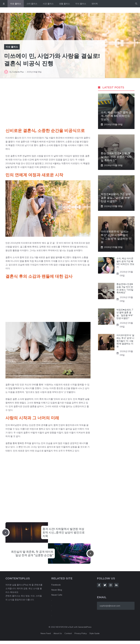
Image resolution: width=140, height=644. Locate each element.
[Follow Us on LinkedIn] (116, 585)
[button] (136, 4)
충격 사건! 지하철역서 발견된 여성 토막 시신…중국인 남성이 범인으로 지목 (64, 532)
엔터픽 (95, 4)
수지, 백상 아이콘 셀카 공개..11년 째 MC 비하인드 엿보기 (116, 116)
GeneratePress (85, 627)
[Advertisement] (48, 107)
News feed (46, 633)
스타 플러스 (32, 4)
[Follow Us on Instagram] (111, 585)
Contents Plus (18, 72)
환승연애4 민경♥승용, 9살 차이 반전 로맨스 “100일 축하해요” (116, 157)
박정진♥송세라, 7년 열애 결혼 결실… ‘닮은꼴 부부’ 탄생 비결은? (116, 198)
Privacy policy (81, 633)
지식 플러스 (81, 4)
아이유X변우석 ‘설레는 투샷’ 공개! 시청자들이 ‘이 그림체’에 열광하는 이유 (125, 341)
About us (58, 633)
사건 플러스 (48, 4)
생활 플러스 (64, 4)
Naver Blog (57, 590)
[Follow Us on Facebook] (99, 585)
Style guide (94, 633)
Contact (68, 633)
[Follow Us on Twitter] (105, 585)
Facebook (56, 585)
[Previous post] (5, 532)
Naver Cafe (57, 595)
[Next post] (91, 553)
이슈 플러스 (16, 4)
